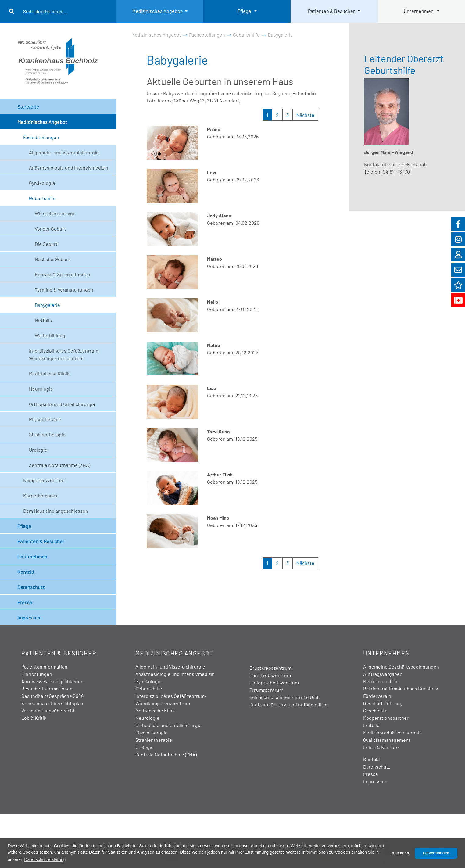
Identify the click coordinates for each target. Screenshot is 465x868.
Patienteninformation (44, 667)
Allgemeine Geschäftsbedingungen (401, 667)
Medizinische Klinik (49, 373)
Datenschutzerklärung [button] (45, 859)
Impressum (29, 617)
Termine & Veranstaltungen (64, 290)
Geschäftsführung (383, 703)
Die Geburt (46, 244)
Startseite (28, 107)
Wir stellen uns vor (55, 213)
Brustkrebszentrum (270, 668)
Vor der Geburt (50, 229)
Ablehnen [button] (400, 853)
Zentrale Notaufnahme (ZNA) (60, 465)
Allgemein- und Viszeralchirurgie (64, 152)
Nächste (305, 115)
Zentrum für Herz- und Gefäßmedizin (288, 704)
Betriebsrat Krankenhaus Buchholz (401, 689)
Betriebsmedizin (381, 681)
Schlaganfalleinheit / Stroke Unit (284, 697)
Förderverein (377, 696)
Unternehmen (419, 11)
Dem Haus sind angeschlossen (56, 511)
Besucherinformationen (47, 689)
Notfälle (43, 320)
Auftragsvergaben (383, 674)
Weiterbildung (50, 335)
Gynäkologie (42, 183)
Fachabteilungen (41, 137)
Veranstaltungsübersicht (48, 710)
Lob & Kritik (34, 718)
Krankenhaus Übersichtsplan (52, 703)
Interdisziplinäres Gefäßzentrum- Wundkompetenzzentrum (64, 354)
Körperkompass (40, 495)
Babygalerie (47, 305)
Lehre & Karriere (381, 747)
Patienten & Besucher (331, 11)
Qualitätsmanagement (387, 740)
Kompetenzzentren (44, 480)
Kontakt (26, 572)
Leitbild (371, 725)
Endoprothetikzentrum (274, 682)
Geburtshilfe (42, 198)
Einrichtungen (37, 674)
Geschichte (375, 710)
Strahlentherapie (47, 434)
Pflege (244, 11)
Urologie (38, 450)
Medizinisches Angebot (157, 11)
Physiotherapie (45, 419)
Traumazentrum (266, 690)
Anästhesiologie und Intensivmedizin (69, 168)
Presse (25, 602)
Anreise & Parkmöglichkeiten (52, 681)
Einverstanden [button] (436, 853)
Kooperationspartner (386, 718)
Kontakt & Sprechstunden (63, 274)
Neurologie (41, 389)
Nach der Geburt (52, 259)
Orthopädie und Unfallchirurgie (62, 404)
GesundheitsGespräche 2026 (52, 696)
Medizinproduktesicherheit (392, 732)
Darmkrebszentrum (270, 675)
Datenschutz (31, 587)
